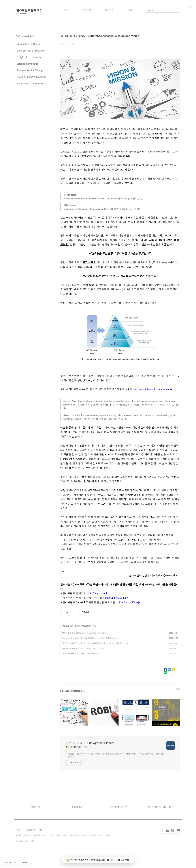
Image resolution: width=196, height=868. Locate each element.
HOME (65, 10)
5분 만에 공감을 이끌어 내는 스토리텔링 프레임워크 (84, 633)
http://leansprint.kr (98, 593)
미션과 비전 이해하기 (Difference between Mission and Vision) (100, 36)
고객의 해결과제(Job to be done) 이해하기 (80, 653)
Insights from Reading (29, 57)
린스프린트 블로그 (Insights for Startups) (42, 10)
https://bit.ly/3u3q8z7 (116, 598)
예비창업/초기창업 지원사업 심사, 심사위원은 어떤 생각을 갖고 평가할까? (93, 643)
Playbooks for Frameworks (31, 84)
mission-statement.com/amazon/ (153, 389)
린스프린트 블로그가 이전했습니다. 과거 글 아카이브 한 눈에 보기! (98, 860)
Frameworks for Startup (30, 70)
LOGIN (130, 10)
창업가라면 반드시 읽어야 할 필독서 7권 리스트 (82, 648)
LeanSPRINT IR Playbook (31, 51)
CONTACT (87, 10)
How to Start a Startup (29, 44)
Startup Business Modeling (32, 77)
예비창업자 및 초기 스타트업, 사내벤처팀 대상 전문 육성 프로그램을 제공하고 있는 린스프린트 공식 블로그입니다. (115, 755)
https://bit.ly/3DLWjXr (130, 602)
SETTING (109, 10)
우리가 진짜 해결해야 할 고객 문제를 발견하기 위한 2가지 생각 (89, 638)
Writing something (28, 64)
